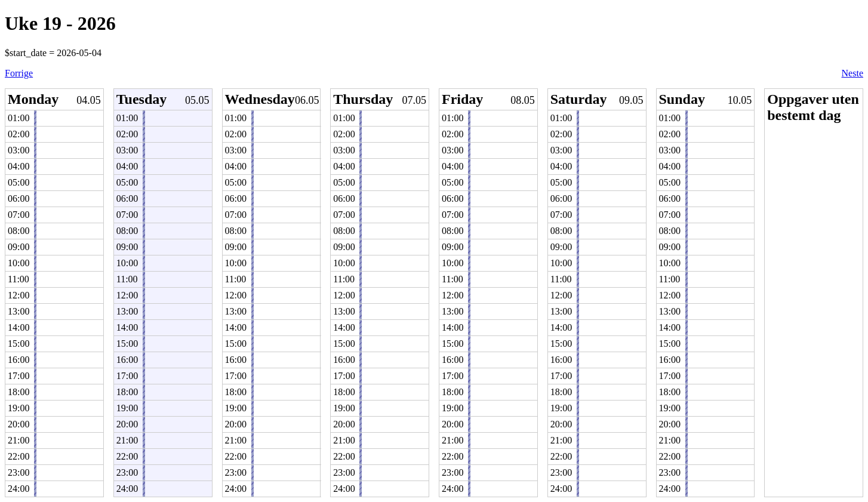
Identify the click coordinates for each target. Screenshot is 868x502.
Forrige (19, 73)
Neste (852, 73)
